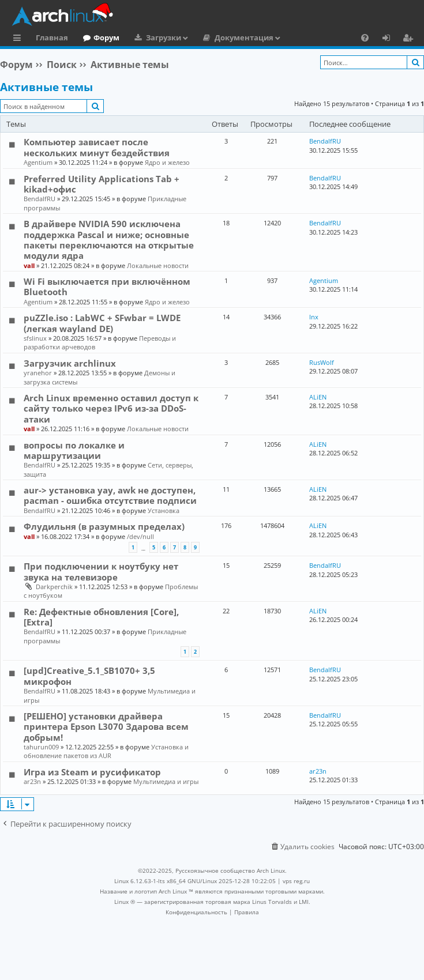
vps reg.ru (296, 881)
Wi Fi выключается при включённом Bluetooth (107, 287)
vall (29, 265)
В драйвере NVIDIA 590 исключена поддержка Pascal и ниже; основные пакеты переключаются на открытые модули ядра (109, 240)
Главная (52, 37)
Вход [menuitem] (390, 39)
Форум (106, 37)
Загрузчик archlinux (70, 363)
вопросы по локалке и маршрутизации (74, 450)
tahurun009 (41, 747)
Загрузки (164, 37)
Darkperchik (54, 587)
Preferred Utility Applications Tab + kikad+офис (102, 184)
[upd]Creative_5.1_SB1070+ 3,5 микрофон (89, 676)
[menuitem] (365, 37)
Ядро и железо (167, 162)
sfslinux (35, 338)
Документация (244, 37)
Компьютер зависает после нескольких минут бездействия (97, 147)
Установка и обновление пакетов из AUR (106, 751)
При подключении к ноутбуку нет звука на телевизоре (101, 571)
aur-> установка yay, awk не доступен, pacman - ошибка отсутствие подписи (110, 495)
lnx (314, 317)
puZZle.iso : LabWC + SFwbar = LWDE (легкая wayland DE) (102, 323)
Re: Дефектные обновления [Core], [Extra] (101, 617)
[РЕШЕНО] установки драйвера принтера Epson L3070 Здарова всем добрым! (106, 727)
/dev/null (140, 536)
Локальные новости (158, 265)
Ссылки (19, 39)
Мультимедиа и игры (166, 781)
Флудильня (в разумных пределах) (104, 526)
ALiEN (318, 397)
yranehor (38, 373)
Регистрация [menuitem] (410, 39)
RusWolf (322, 362)
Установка (164, 510)
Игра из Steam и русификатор (92, 772)
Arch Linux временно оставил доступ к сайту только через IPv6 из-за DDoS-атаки (111, 408)
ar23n (32, 781)
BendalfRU (325, 141)
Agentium (38, 162)
